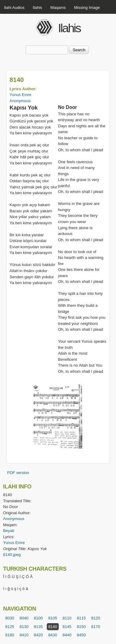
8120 (96, 618)
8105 (53, 618)
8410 (24, 635)
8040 (24, 618)
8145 (67, 627)
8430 (53, 635)
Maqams (58, 8)
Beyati (9, 531)
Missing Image (87, 8)
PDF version (18, 473)
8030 (10, 618)
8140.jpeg (12, 555)
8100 (38, 618)
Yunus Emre (20, 95)
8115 (81, 618)
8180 (10, 635)
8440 (67, 635)
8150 (81, 627)
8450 (81, 635)
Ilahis (38, 8)
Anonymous (20, 101)
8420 (38, 635)
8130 (24, 627)
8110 (67, 618)
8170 (96, 627)
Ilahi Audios (14, 8)
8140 (53, 627)
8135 (38, 627)
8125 (10, 627)
